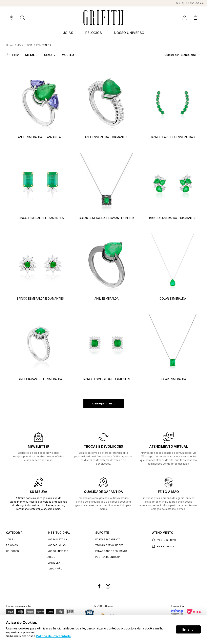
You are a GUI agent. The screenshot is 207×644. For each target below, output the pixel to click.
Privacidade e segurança (111, 551)
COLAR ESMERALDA (173, 298)
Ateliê (51, 557)
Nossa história (57, 539)
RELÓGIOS (94, 33)
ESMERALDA (44, 45)
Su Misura (54, 563)
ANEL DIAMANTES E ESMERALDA (40, 379)
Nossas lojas (57, 545)
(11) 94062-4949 (164, 540)
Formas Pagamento (108, 539)
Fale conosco (164, 546)
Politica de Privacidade (53, 636)
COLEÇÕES (12, 551)
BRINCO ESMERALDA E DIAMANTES (40, 218)
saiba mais (54, 509)
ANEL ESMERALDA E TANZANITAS (40, 137)
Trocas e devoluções (109, 545)
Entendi (188, 629)
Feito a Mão (55, 569)
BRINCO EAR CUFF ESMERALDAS (173, 137)
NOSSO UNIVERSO (129, 33)
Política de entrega (108, 557)
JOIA (20, 45)
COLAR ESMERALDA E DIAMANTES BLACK (107, 218)
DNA (30, 45)
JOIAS (68, 33)
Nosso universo (58, 551)
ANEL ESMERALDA (107, 298)
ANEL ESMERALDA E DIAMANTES (107, 137)
